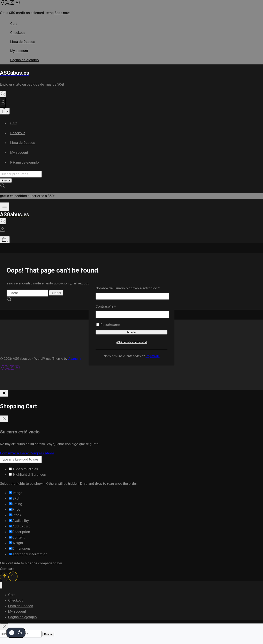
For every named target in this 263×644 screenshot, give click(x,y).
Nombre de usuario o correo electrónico (131, 288)
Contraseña (114, 306)
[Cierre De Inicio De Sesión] (4, 393)
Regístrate (153, 356)
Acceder (132, 332)
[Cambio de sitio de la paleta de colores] (16, 633)
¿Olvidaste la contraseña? (131, 342)
